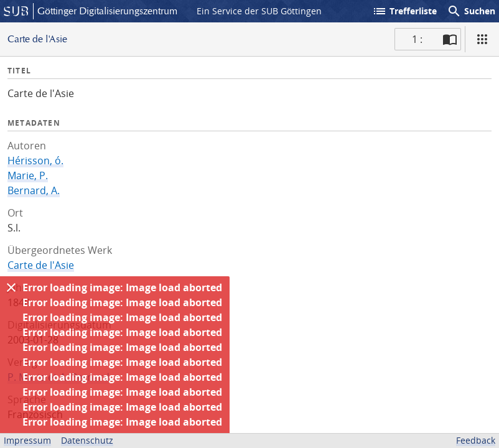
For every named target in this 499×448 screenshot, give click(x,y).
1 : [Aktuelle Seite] (417, 39)
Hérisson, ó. (35, 161)
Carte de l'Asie (41, 265)
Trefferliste (404, 11)
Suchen (471, 11)
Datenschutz (87, 440)
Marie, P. (28, 175)
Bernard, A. (34, 190)
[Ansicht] (482, 39)
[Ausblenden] (11, 287)
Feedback (476, 440)
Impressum (27, 440)
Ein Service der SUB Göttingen (259, 11)
